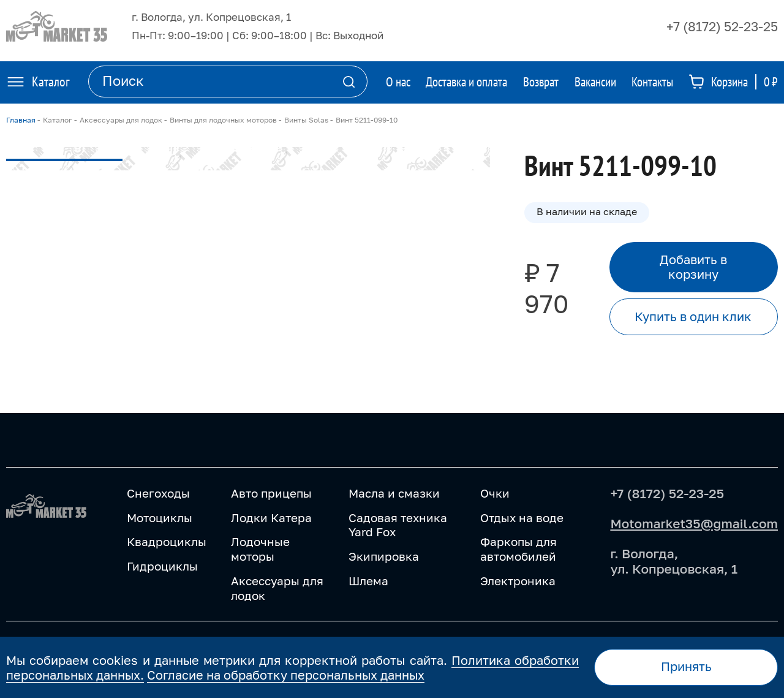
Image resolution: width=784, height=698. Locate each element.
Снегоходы (158, 493)
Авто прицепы (271, 493)
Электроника (518, 581)
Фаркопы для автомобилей (518, 549)
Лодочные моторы (260, 549)
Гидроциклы (162, 566)
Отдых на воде (522, 518)
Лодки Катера (271, 518)
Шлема (368, 581)
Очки (495, 493)
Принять (686, 666)
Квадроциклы (167, 541)
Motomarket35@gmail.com (694, 523)
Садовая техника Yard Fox (398, 525)
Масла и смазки (394, 493)
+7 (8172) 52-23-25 (722, 26)
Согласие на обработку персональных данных (286, 675)
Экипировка (384, 556)
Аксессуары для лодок (277, 588)
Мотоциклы (160, 518)
